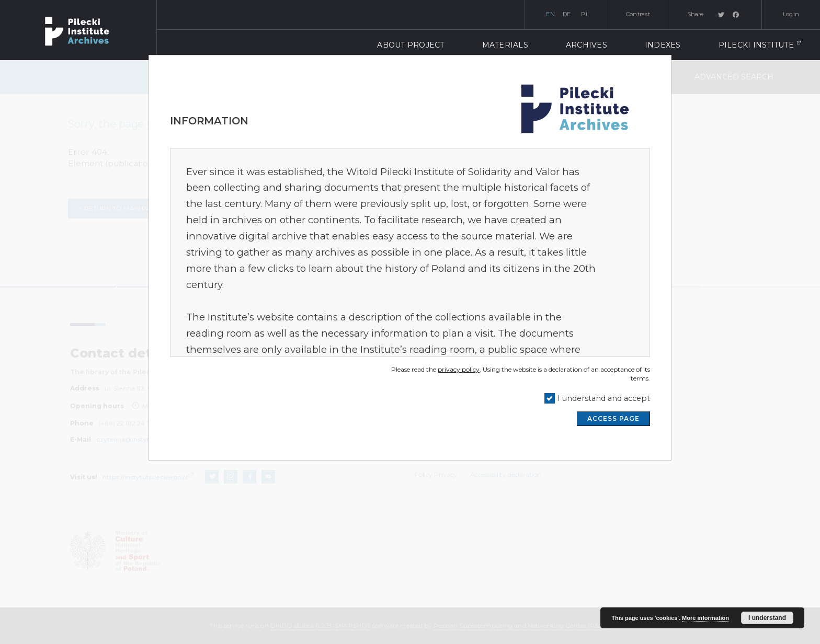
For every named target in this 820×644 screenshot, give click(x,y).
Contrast (638, 14)
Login (791, 14)
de (567, 14)
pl (585, 14)
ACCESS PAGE (613, 418)
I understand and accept (604, 398)
